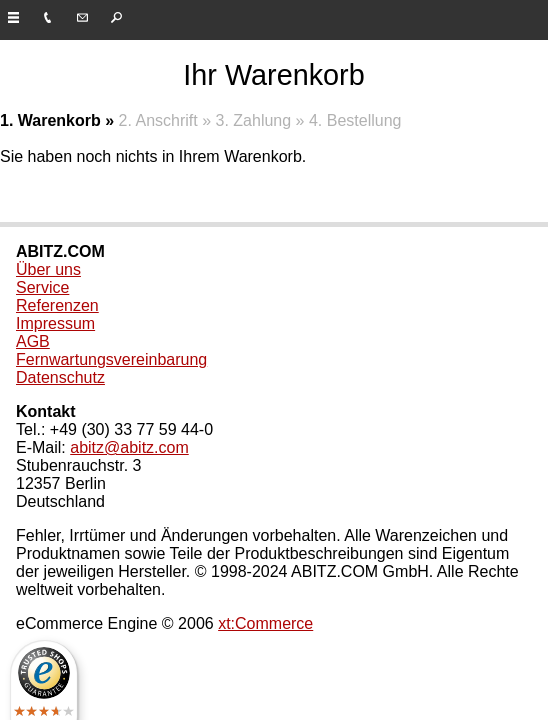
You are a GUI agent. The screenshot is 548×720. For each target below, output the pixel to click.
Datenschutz (60, 377)
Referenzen (57, 305)
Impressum (55, 323)
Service (42, 287)
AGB (33, 341)
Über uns (48, 269)
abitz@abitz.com (129, 447)
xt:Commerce (265, 623)
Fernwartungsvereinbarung (111, 359)
